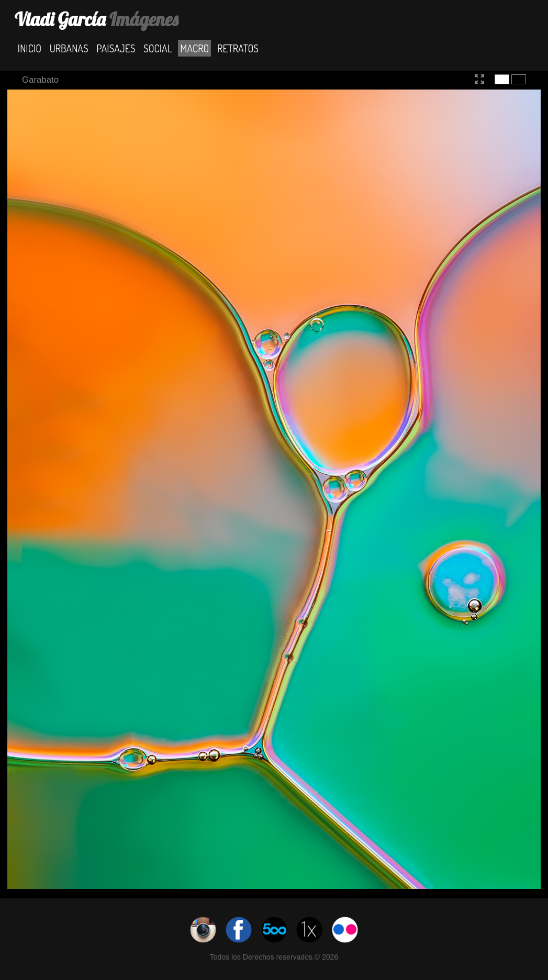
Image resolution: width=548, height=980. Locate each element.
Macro (194, 48)
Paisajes (116, 48)
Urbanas (69, 48)
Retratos (238, 48)
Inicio (30, 48)
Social (158, 48)
